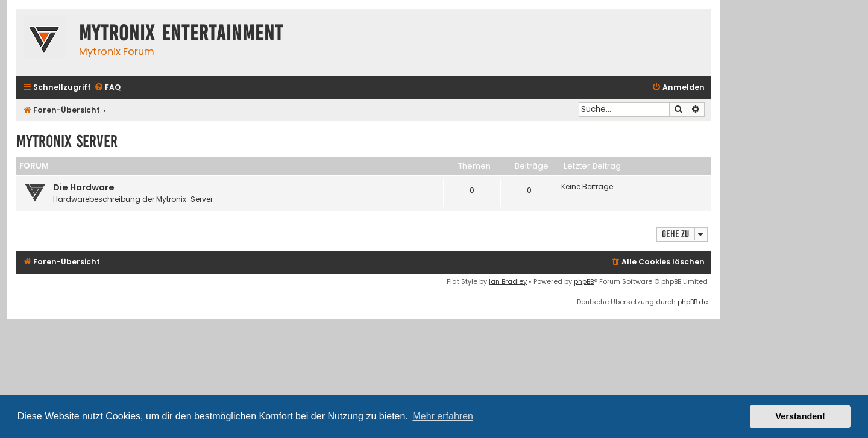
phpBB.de (693, 302)
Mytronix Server (67, 141)
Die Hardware (84, 187)
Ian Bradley (508, 281)
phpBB (584, 281)
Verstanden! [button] (800, 416)
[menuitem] (107, 88)
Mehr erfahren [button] (443, 416)
